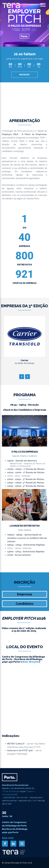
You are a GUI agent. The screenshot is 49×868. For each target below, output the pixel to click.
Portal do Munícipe (11, 791)
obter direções (30, 662)
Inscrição (24, 75)
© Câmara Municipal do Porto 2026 (17, 863)
